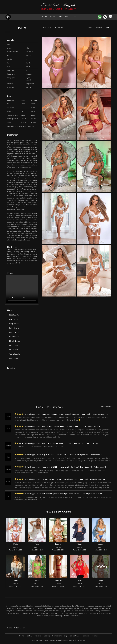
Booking (53, 17)
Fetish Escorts (14, 337)
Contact (86, 636)
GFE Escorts (14, 319)
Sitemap (95, 636)
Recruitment (64, 17)
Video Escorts (14, 358)
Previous (89, 28)
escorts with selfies (29, 202)
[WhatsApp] (100, 17)
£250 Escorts (14, 315)
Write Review (106, 406)
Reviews (38, 636)
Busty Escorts (14, 345)
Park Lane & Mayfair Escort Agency (60, 640)
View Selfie (47, 28)
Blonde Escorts (15, 341)
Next (108, 28)
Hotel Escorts (14, 332)
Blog (74, 17)
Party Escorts (14, 324)
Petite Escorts (14, 350)
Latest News (75, 636)
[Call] (105, 17)
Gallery (44, 17)
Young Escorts (15, 354)
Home (22, 636)
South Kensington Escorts (20, 240)
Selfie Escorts (14, 328)
